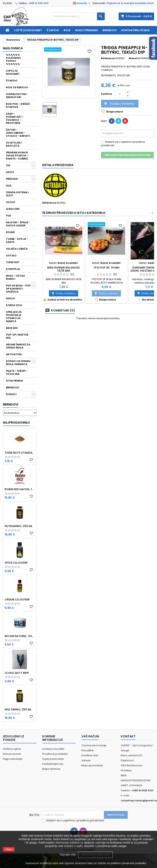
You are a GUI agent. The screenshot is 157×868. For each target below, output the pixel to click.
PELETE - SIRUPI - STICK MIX (17, 372)
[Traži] (78, 16)
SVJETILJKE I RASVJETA (14, 144)
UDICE (10, 172)
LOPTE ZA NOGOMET (13, 72)
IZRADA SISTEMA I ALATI (17, 194)
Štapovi (53, 30)
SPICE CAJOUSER (16, 563)
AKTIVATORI (14, 354)
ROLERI (10, 232)
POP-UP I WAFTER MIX (17, 336)
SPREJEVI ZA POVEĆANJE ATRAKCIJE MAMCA (14, 317)
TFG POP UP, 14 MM (106, 268)
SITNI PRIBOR (14, 381)
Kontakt (7, 3)
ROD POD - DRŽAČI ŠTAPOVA (18, 105)
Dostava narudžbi (53, 749)
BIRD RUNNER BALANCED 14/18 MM (64, 269)
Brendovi (110, 30)
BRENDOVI (13, 387)
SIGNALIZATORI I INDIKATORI (17, 96)
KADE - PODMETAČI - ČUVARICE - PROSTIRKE (15, 118)
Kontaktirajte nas (135, 30)
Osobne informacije (94, 745)
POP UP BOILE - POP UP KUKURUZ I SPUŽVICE (18, 289)
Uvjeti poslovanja (53, 759)
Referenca (108, 58)
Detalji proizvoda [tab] (58, 165)
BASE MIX (12, 328)
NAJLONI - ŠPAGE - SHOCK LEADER (18, 224)
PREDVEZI (12, 179)
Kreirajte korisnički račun (139, 3)
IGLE (9, 186)
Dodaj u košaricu (119, 104)
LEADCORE (13, 209)
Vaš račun (90, 736)
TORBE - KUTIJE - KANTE (17, 241)
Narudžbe (88, 750)
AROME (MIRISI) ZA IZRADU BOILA (18, 346)
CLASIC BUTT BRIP (17, 673)
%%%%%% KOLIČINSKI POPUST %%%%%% (13, 59)
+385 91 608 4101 (38, 3)
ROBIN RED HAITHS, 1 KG (20, 489)
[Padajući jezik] (82, 3)
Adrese (86, 760)
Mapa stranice (51, 769)
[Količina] (120, 94)
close (9, 849)
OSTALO (11, 256)
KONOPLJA (13, 269)
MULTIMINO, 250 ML (18, 709)
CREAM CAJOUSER (17, 599)
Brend (133, 58)
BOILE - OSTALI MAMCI (15, 277)
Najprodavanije (13, 759)
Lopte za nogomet (28, 30)
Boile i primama (87, 30)
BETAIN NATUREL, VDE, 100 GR (20, 636)
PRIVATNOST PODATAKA (95, 855)
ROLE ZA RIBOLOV (17, 87)
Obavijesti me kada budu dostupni (127, 155)
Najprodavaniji (16, 423)
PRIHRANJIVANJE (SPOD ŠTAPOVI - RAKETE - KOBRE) (17, 156)
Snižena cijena (12, 749)
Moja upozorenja (92, 765)
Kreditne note (90, 755)
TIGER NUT (13, 262)
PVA (8, 216)
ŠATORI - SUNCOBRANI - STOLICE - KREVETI (18, 133)
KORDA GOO (14, 305)
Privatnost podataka (55, 754)
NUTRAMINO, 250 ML (19, 526)
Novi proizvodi (12, 754)
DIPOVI (10, 298)
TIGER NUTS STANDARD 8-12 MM (20, 453)
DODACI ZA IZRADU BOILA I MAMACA (18, 363)
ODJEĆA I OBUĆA (17, 249)
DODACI (11, 394)
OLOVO (11, 202)
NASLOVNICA (13, 48)
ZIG (8, 165)
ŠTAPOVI (12, 81)
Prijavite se (113, 3)
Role (67, 30)
